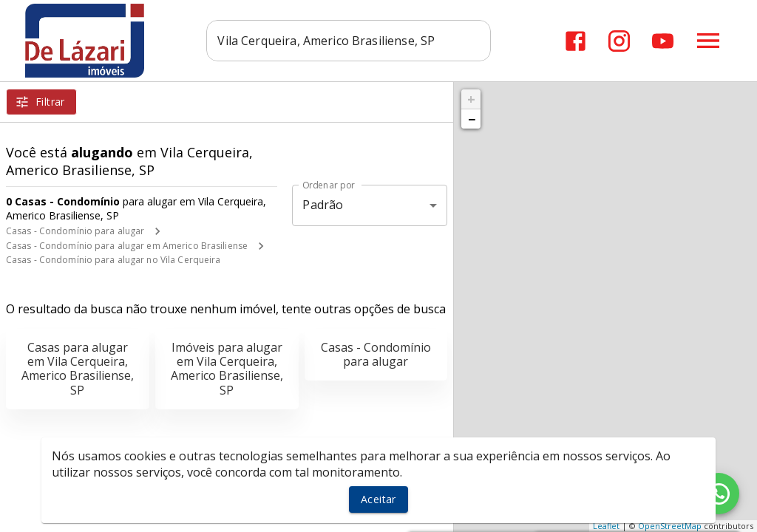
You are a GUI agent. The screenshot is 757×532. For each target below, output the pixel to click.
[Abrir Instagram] (619, 41)
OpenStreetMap (670, 526)
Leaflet (606, 526)
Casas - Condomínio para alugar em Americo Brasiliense (127, 246)
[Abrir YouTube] (663, 41)
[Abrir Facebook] (576, 41)
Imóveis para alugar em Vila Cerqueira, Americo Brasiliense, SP (227, 369)
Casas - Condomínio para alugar (75, 231)
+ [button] (471, 99)
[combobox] (349, 41)
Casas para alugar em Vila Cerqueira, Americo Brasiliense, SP (78, 369)
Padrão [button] (323, 205)
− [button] (472, 119)
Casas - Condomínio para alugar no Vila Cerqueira (113, 260)
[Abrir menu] (708, 41)
